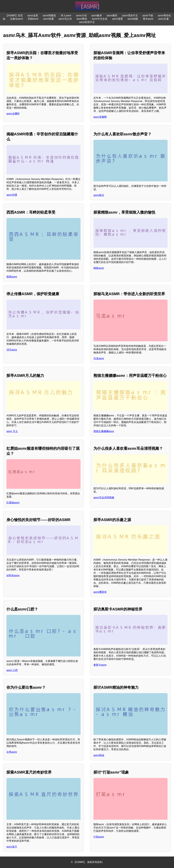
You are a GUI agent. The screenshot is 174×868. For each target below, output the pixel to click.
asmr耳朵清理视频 (104, 498)
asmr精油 (99, 755)
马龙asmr (99, 358)
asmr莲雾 (118, 19)
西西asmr (12, 277)
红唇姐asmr (13, 503)
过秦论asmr (17, 19)
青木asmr (148, 19)
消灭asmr (12, 350)
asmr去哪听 (13, 114)
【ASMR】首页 (14, 16)
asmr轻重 (49, 19)
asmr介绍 (81, 16)
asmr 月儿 (12, 431)
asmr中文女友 (100, 19)
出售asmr (12, 752)
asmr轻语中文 (87, 22)
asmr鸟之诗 (65, 19)
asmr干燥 (148, 16)
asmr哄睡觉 (49, 16)
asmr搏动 (82, 19)
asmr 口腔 (12, 670)
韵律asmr (33, 19)
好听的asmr (13, 575)
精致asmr (99, 268)
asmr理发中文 (130, 16)
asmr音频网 (100, 117)
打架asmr (99, 837)
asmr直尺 (12, 847)
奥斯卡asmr (100, 665)
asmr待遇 (12, 195)
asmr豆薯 (164, 19)
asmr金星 (33, 16)
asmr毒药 (112, 16)
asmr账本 (97, 16)
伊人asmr (66, 16)
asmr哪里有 (100, 592)
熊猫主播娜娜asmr (104, 431)
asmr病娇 (133, 19)
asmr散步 (99, 195)
